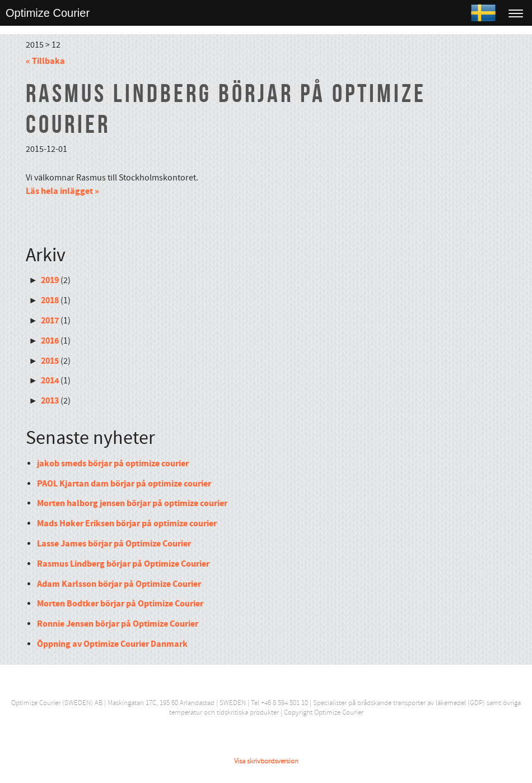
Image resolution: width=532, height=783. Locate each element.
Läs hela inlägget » (62, 191)
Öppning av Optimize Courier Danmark (112, 644)
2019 (50, 280)
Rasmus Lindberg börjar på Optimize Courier (123, 564)
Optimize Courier (48, 13)
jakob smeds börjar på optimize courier (113, 464)
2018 (50, 300)
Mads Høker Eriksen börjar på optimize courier (127, 523)
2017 (50, 321)
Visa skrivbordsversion (266, 761)
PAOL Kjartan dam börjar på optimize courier (124, 484)
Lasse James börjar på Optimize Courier (114, 544)
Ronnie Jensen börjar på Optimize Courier (118, 624)
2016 (50, 341)
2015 (50, 361)
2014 (50, 381)
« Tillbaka (45, 61)
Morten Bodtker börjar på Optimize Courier (120, 604)
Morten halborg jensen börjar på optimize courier (132, 503)
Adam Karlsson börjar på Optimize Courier (119, 584)
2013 (50, 401)
